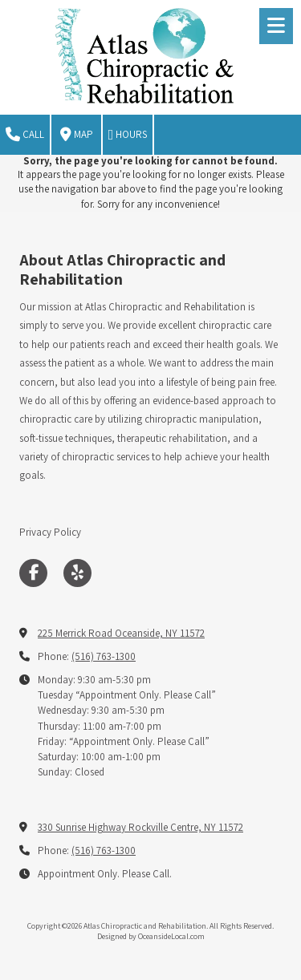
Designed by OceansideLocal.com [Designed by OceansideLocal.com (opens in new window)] (151, 936)
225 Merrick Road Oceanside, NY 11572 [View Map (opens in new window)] (121, 633)
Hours (128, 135)
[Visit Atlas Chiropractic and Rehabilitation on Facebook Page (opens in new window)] (33, 573)
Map (77, 135)
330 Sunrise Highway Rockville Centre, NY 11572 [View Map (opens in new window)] (140, 827)
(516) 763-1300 (104, 656)
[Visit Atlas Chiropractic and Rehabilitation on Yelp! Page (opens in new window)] (77, 573)
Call (25, 135)
